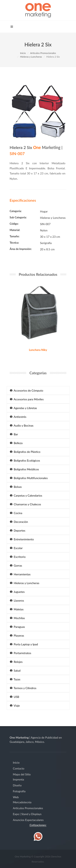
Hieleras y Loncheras (31, 57)
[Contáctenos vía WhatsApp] (38, 836)
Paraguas (17, 627)
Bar (14, 434)
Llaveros (17, 600)
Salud (15, 670)
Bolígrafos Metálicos (24, 469)
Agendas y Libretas (24, 408)
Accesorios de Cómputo (27, 390)
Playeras (17, 635)
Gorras (16, 565)
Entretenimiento (22, 539)
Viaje (15, 705)
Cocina (16, 513)
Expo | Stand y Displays (27, 814)
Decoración (19, 522)
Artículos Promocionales (43, 53)
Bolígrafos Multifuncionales (29, 478)
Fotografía (19, 791)
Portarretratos (21, 653)
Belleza (16, 443)
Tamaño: (15, 236)
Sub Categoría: (18, 217)
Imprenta (19, 779)
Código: (14, 224)
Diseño (17, 785)
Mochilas (17, 618)
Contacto (19, 768)
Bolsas (16, 487)
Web (16, 797)
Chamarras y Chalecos (26, 504)
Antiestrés (18, 417)
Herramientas (20, 574)
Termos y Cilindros (23, 688)
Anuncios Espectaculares (28, 820)
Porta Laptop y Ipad (24, 644)
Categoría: (16, 211)
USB (15, 697)
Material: (15, 230)
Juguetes (17, 592)
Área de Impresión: (21, 249)
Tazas (15, 679)
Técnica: (14, 243)
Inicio (23, 53)
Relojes (16, 662)
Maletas (17, 609)
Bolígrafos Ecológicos (25, 460)
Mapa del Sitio (22, 774)
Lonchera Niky (38, 350)
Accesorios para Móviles (27, 399)
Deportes (18, 530)
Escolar (16, 548)
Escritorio (18, 557)
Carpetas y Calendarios (26, 495)
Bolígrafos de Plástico (25, 452)
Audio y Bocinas (22, 425)
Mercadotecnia (22, 802)
